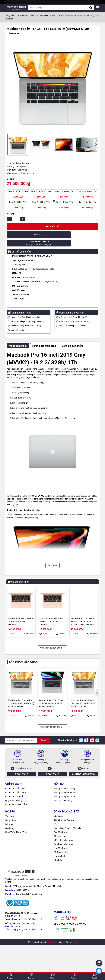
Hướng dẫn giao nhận (64, 839)
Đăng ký (9, 867)
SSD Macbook (61, 895)
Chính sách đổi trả (14, 839)
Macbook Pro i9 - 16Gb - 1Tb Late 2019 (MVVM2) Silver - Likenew (83, 746)
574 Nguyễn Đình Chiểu (83, 816)
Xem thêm (53, 557)
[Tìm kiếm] (91, 8)
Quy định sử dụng (14, 843)
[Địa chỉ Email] (28, 783)
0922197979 (21, 816)
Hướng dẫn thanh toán (65, 835)
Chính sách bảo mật (15, 831)
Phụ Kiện (58, 903)
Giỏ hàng (10, 871)
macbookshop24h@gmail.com (27, 937)
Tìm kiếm (10, 859)
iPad (56, 867)
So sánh (29, 626)
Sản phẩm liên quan (23, 704)
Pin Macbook (60, 879)
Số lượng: (11, 214)
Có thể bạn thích (18, 573)
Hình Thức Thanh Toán (16, 875)
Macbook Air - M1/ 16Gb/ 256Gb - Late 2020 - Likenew (21, 613)
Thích (12, 626)
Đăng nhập (11, 863)
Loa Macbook (60, 891)
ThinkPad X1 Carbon (64, 863)
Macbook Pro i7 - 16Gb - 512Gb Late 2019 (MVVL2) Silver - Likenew (20, 667)
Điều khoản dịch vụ (63, 843)
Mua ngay (29, 235)
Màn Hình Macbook (63, 883)
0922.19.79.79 (13, 959)
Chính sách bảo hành (16, 835)
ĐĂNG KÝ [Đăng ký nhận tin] (44, 783)
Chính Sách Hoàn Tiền (16, 847)
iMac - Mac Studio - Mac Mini (68, 871)
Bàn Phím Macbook (63, 887)
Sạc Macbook (60, 875)
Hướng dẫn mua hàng (64, 831)
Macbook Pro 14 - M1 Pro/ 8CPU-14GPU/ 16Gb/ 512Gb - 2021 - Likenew (84, 613)
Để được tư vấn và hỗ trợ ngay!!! (76, 235)
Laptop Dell (59, 899)
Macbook (58, 859)
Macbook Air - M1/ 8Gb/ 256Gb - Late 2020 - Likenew (51, 613)
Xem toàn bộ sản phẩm (52, 690)
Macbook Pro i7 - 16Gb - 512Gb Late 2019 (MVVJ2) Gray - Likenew (51, 667)
